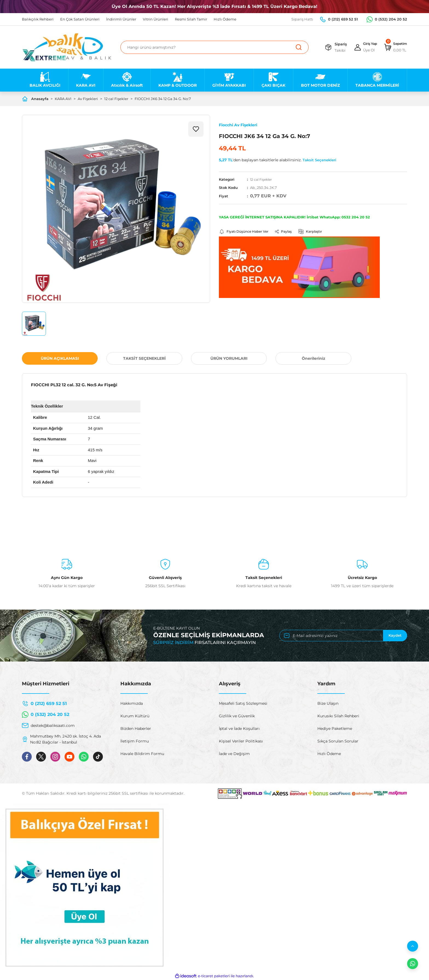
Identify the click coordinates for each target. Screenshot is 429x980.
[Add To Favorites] (196, 129)
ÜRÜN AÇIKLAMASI (60, 358)
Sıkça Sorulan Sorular (338, 741)
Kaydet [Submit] (395, 635)
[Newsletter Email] (343, 636)
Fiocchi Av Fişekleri (238, 125)
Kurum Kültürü (135, 716)
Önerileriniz (314, 358)
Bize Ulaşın (328, 703)
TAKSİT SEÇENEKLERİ (144, 358)
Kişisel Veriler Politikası (241, 741)
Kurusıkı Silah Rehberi (338, 716)
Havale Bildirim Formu (142, 754)
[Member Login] (361, 47)
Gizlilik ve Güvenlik (237, 716)
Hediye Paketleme (335, 729)
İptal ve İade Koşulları (239, 729)
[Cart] (394, 47)
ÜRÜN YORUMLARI (229, 358)
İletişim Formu (135, 741)
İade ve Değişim (234, 754)
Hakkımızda (132, 703)
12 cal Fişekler (262, 179)
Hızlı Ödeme (329, 754)
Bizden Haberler (136, 729)
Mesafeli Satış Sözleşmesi (243, 703)
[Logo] (67, 47)
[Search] (215, 47)
